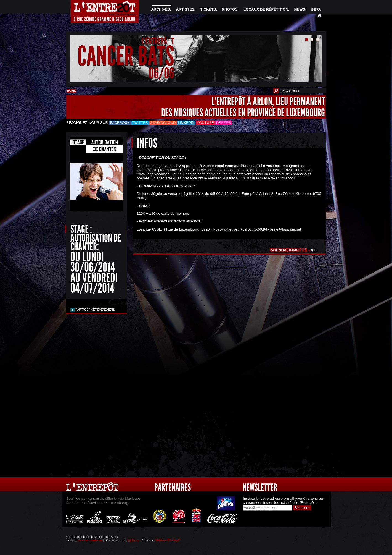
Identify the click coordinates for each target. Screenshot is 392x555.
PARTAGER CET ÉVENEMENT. (95, 310)
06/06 (161, 73)
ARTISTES (185, 9)
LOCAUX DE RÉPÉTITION (266, 9)
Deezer (223, 123)
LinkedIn (186, 123)
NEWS (300, 9)
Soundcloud (163, 123)
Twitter (140, 123)
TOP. (314, 250)
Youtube (206, 123)
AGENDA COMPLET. (288, 250)
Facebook (120, 123)
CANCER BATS (126, 56)
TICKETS (208, 9)
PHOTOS (230, 9)
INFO (316, 9)
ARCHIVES (161, 9)
